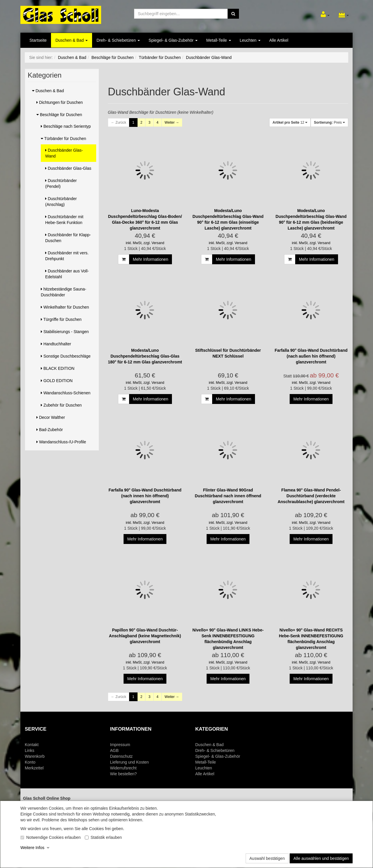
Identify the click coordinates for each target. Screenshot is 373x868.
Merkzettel (34, 768)
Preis (329, 123)
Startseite (38, 40)
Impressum (120, 745)
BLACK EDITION (58, 368)
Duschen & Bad (72, 40)
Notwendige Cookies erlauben (53, 837)
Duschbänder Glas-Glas (68, 168)
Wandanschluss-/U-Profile (61, 442)
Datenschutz (122, 756)
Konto (30, 762)
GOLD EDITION (57, 381)
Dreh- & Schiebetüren (118, 40)
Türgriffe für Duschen (61, 319)
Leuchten (250, 40)
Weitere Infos (35, 848)
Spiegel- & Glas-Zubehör (173, 40)
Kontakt (32, 745)
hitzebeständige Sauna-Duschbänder (64, 292)
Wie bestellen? (124, 774)
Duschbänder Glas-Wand (64, 153)
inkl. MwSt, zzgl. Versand (145, 243)
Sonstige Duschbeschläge (66, 356)
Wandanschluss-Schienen (66, 393)
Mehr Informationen (151, 259)
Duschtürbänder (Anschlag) (61, 202)
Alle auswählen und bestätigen (321, 858)
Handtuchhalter (56, 344)
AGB (115, 750)
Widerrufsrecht (123, 768)
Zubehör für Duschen (61, 405)
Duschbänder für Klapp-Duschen (68, 238)
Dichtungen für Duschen (60, 102)
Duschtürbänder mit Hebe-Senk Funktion (64, 220)
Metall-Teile (219, 40)
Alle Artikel (279, 40)
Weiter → (172, 123)
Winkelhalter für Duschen (65, 307)
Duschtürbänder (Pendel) (61, 183)
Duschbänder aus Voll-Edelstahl (67, 274)
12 (290, 123)
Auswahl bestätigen (267, 858)
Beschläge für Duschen (59, 115)
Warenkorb (35, 756)
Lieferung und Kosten (130, 762)
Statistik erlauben (106, 837)
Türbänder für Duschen (64, 139)
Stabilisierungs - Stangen (65, 332)
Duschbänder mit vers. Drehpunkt (67, 256)
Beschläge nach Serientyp (66, 126)
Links (30, 750)
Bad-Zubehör (50, 430)
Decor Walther (51, 417)
